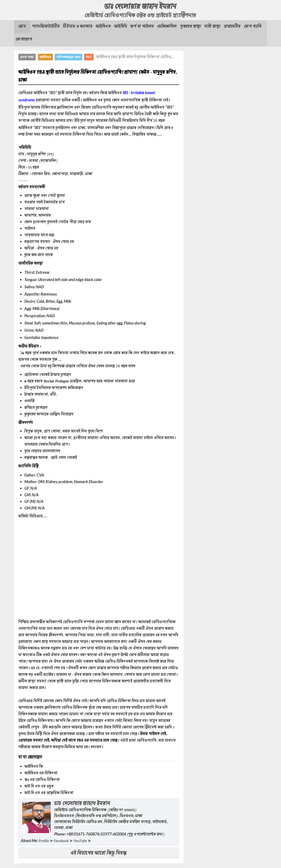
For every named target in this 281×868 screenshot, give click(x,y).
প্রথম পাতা (27, 57)
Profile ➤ (46, 841)
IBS (89, 57)
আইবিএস (45, 57)
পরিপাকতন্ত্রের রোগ (68, 57)
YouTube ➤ (83, 841)
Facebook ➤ (64, 841)
